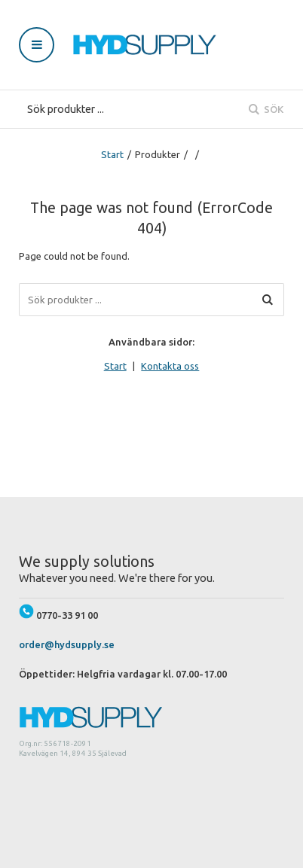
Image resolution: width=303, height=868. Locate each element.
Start (112, 154)
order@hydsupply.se (67, 644)
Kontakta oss (170, 366)
